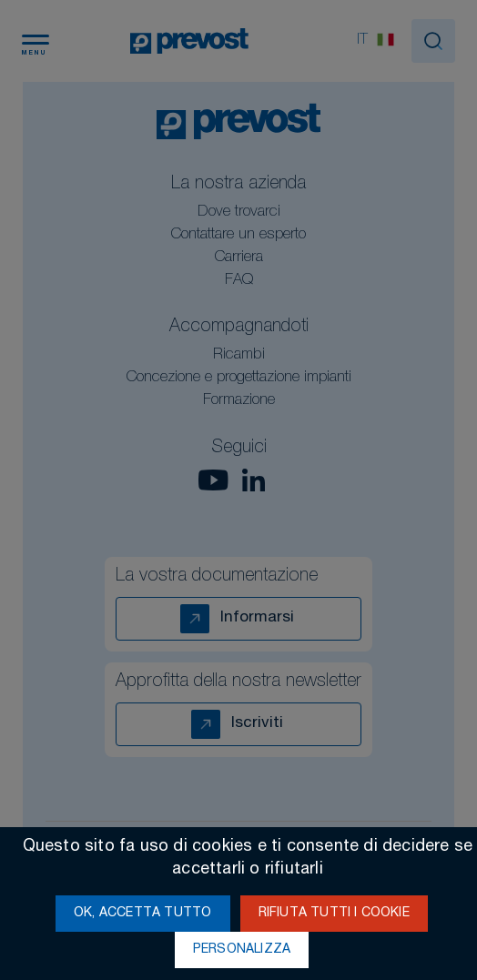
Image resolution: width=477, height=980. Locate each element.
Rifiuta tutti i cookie (334, 914)
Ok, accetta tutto (142, 914)
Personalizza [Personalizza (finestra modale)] (242, 950)
